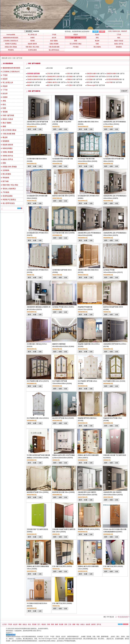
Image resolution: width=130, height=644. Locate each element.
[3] (125, 617)
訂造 (70, 624)
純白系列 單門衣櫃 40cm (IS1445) (63, 418)
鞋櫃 (4, 108)
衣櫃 (48, 624)
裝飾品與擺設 (8, 148)
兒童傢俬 (6, 170)
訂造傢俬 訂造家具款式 (11, 72)
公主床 (4, 624)
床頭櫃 (61, 624)
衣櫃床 (5, 97)
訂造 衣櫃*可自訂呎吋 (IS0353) (62, 566)
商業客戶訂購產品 (9, 200)
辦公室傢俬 (7, 174)
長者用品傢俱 (8, 196)
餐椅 (20, 624)
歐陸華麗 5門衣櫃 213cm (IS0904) (38, 492)
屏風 (4, 101)
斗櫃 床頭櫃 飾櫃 (9, 134)
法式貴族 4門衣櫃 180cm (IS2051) (63, 307)
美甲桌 (99, 624)
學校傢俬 (6, 178)
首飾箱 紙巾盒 (8, 156)
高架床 (5, 86)
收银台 (83, 624)
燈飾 (4, 163)
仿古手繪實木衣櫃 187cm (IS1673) (38, 381)
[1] (121, 617)
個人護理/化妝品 (9, 203)
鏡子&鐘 (6, 181)
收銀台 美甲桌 (8, 159)
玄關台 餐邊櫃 (8, 152)
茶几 (39, 624)
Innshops (11, 35)
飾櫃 (56, 624)
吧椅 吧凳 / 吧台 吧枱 (10, 185)
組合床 (5, 93)
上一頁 (117, 617)
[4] (127, 617)
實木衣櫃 (50, 68)
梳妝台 (25, 624)
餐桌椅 (5, 137)
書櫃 (4, 126)
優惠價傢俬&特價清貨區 (11, 68)
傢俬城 (8, 631)
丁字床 (5, 90)
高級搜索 (36, 31)
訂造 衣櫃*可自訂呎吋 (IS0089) (62, 603)
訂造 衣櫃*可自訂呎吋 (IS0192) (113, 566)
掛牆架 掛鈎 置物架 (10, 167)
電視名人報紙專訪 (9, 189)
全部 (29, 68)
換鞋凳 (93, 624)
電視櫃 (5, 112)
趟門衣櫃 (70, 68)
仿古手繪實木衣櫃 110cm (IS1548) (114, 381)
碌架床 (5, 79)
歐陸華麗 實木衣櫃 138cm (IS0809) (63, 492)
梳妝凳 (88, 624)
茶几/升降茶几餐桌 (9, 130)
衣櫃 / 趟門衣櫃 (17, 58)
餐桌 (78, 624)
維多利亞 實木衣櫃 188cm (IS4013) (63, 196)
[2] (123, 617)
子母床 (5, 75)
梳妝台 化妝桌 (8, 119)
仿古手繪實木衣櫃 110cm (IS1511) (38, 418)
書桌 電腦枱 (7, 123)
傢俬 (10, 58)
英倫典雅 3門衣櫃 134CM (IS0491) (89, 529)
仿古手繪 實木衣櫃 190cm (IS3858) (63, 233)
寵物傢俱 (6, 141)
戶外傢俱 (6, 192)
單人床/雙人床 (8, 82)
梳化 (4, 104)
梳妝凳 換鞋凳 (8, 145)
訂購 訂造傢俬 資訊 (114, 31)
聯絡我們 (124, 31)
